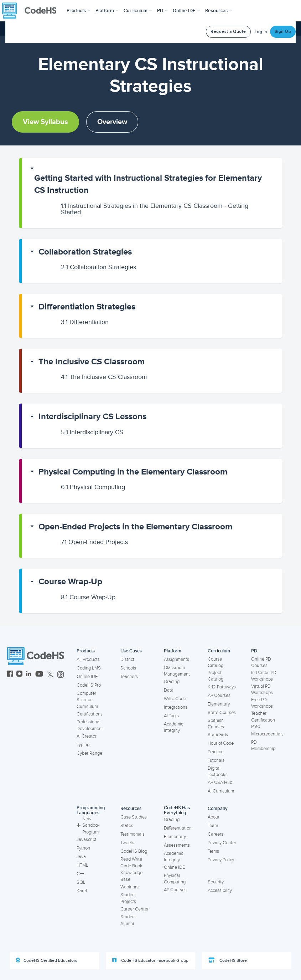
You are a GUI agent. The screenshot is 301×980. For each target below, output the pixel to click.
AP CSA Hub (220, 783)
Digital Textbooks (218, 772)
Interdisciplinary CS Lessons (92, 417)
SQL (81, 882)
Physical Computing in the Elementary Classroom (133, 472)
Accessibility (220, 891)
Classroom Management (177, 671)
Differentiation (85, 322)
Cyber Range (89, 753)
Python (83, 848)
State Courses (222, 713)
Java (81, 857)
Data (169, 690)
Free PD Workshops (262, 703)
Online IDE (87, 677)
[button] (79, 11)
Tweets (127, 843)
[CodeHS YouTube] (39, 675)
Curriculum (219, 651)
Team (213, 826)
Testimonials (133, 834)
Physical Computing (93, 487)
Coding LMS (89, 668)
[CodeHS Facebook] (10, 675)
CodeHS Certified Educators (47, 960)
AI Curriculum (221, 791)
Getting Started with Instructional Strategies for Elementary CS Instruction (148, 184)
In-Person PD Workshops (264, 676)
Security (216, 882)
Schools (128, 668)
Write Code (175, 699)
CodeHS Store (228, 960)
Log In (261, 32)
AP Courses (219, 696)
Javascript (87, 840)
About (214, 817)
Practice (216, 752)
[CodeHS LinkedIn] (29, 675)
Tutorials (216, 760)
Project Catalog (216, 676)
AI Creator (87, 736)
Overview (112, 122)
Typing (83, 745)
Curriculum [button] (138, 11)
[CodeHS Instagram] (19, 675)
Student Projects (128, 898)
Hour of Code (221, 743)
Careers (216, 834)
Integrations (176, 707)
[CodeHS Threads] (61, 675)
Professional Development (90, 725)
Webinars (129, 887)
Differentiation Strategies (87, 307)
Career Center (134, 909)
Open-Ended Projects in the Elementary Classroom (135, 527)
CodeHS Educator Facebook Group (150, 960)
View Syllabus (45, 122)
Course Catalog (216, 663)
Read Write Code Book (131, 863)
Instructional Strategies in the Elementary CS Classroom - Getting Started (155, 209)
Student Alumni (128, 920)
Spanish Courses (216, 724)
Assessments (177, 845)
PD (254, 651)
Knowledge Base (131, 876)
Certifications (90, 714)
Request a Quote (228, 32)
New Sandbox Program (88, 825)
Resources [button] (219, 11)
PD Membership (263, 746)
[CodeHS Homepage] (32, 11)
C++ (80, 874)
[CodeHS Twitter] (50, 675)
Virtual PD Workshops (262, 690)
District (127, 660)
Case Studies (134, 817)
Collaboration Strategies (85, 252)
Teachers (129, 677)
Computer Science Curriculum (87, 700)
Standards (218, 735)
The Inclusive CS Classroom (92, 362)
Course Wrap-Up (70, 582)
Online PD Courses (261, 663)
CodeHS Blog (134, 851)
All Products (88, 660)
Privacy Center (222, 843)
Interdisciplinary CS (92, 432)
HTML (82, 865)
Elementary (219, 704)
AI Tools (171, 716)
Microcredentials (267, 734)
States (127, 826)
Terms (213, 851)
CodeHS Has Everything (177, 810)
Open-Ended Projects (94, 542)
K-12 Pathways (222, 687)
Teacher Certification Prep (263, 720)
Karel (82, 891)
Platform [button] (107, 11)
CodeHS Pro (89, 685)
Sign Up (283, 32)
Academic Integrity (173, 727)
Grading (172, 682)
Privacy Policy (221, 860)
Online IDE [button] (186, 11)
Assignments (177, 660)
